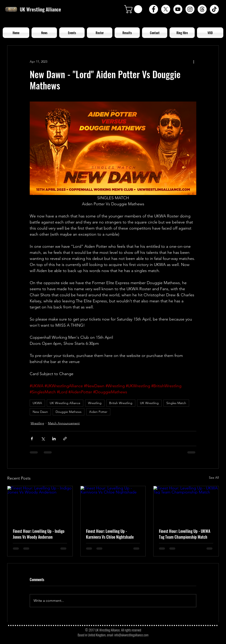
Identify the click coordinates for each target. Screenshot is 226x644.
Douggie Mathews (69, 412)
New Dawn (40, 412)
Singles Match (176, 403)
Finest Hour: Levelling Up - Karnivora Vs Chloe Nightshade (110, 534)
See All (214, 478)
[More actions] (194, 62)
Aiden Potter (98, 412)
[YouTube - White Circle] (178, 9)
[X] (166, 9)
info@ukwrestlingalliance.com (131, 635)
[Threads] (202, 9)
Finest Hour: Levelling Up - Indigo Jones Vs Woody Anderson (39, 534)
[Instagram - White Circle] (190, 9)
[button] (134, 9)
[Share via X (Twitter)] (43, 439)
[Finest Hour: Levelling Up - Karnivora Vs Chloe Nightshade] (113, 504)
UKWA (37, 403)
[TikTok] (214, 9)
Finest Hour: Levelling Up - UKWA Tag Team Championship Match (185, 534)
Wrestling (95, 403)
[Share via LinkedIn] (54, 439)
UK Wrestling (149, 403)
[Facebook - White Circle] (154, 9)
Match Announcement (64, 423)
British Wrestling (121, 403)
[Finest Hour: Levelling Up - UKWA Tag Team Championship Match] (186, 504)
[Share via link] (65, 439)
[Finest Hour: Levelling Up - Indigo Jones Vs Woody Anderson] (40, 504)
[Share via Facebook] (32, 439)
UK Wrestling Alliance (65, 403)
